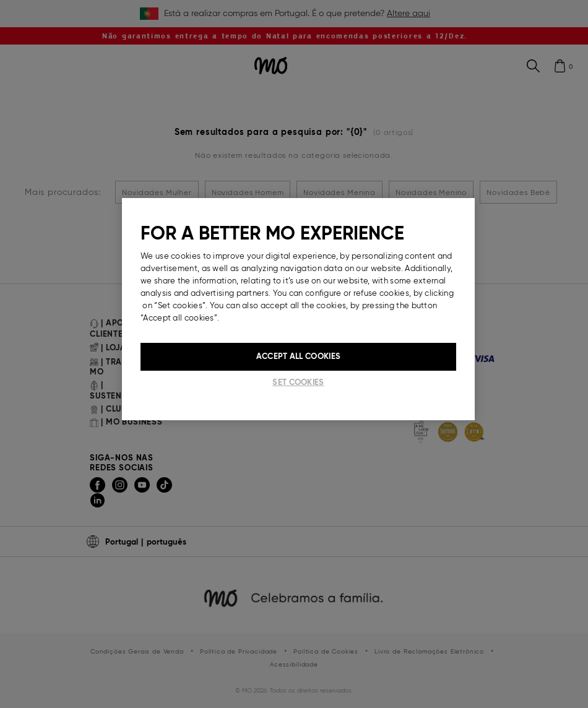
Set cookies (298, 382)
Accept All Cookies (298, 356)
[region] (298, 309)
